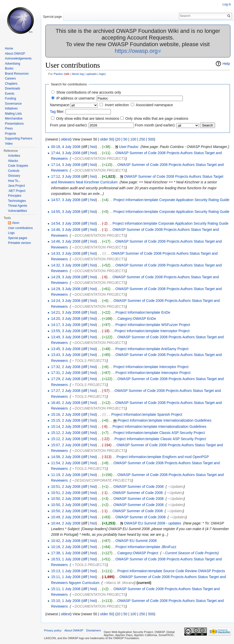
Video (9, 144)
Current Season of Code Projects (191, 553)
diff (85, 153)
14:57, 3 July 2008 (66, 200)
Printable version (19, 243)
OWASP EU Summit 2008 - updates (152, 523)
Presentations (14, 124)
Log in (227, 4)
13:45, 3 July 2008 (66, 349)
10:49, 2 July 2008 (66, 517)
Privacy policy (53, 630)
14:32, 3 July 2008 (66, 265)
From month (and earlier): (155, 125)
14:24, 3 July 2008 (66, 301)
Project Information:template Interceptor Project (152, 331)
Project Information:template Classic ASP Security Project (159, 433)
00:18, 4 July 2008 (66, 147)
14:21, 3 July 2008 (66, 312)
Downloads (12, 88)
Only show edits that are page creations (157, 118)
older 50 (107, 139)
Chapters (11, 84)
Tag (53, 112)
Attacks (13, 161)
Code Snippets (18, 166)
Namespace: (60, 105)
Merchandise (14, 118)
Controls (14, 171)
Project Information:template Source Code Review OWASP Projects (171, 571)
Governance (13, 104)
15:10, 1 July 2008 (66, 601)
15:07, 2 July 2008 (66, 445)
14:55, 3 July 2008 (66, 212)
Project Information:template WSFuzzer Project (153, 325)
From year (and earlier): (69, 125)
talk (67, 74)
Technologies (17, 201)
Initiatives (11, 108)
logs (102, 74)
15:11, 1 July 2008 (66, 577)
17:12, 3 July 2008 (66, 176)
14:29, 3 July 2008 (66, 277)
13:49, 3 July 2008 (66, 337)
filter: (57, 112)
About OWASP (15, 54)
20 (119, 139)
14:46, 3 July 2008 (66, 230)
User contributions (20, 228)
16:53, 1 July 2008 (66, 559)
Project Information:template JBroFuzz (146, 547)
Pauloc (58, 74)
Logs (11, 233)
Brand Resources (17, 74)
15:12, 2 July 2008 (66, 433)
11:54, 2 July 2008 (66, 463)
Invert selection (117, 105)
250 (142, 139)
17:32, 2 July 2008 (66, 367)
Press (9, 128)
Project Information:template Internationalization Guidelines (164, 420)
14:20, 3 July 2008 (66, 319)
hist (93, 147)
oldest (65, 139)
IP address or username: (76, 98)
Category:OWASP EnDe (137, 319)
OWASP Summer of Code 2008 (139, 487)
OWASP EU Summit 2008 (136, 541)
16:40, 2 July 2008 (66, 403)
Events (10, 94)
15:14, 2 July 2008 (66, 427)
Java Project (16, 186)
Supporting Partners (19, 138)
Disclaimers (93, 630)
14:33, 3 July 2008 (66, 253)
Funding (10, 98)
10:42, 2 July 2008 (66, 541)
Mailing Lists (13, 114)
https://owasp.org (136, 51)
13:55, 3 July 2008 (66, 331)
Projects (10, 134)
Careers (10, 78)
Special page (52, 17)
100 (133, 139)
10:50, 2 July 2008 (66, 499)
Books (9, 68)
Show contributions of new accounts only (89, 92)
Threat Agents (18, 206)
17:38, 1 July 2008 (66, 553)
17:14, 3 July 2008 (66, 165)
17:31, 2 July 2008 (66, 373)
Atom (16, 223)
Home (9, 48)
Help (226, 64)
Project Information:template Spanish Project (147, 414)
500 (151, 139)
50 (125, 139)
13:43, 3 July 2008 (66, 355)
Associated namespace (155, 105)
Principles (15, 196)
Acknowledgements (18, 58)
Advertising (12, 64)
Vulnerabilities (17, 211)
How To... (14, 181)
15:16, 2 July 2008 (66, 414)
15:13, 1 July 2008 (66, 571)
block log (78, 74)
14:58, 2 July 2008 (66, 457)
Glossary (14, 176)
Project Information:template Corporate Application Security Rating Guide (171, 200)
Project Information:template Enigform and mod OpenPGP (163, 457)
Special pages (18, 238)
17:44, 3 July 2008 (66, 153)
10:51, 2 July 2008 (66, 487)
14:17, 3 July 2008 (66, 325)
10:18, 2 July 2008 (66, 547)
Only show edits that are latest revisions (88, 118)
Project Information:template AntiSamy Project (152, 349)
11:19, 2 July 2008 (66, 475)
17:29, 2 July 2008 (66, 379)
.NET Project (17, 191)
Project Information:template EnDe (143, 312)
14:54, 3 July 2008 (66, 223)
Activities (14, 156)
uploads (92, 74)
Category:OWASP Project (138, 553)
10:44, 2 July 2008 (66, 523)
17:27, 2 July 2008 (66, 391)
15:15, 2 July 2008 (66, 420)
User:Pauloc (129, 147)
